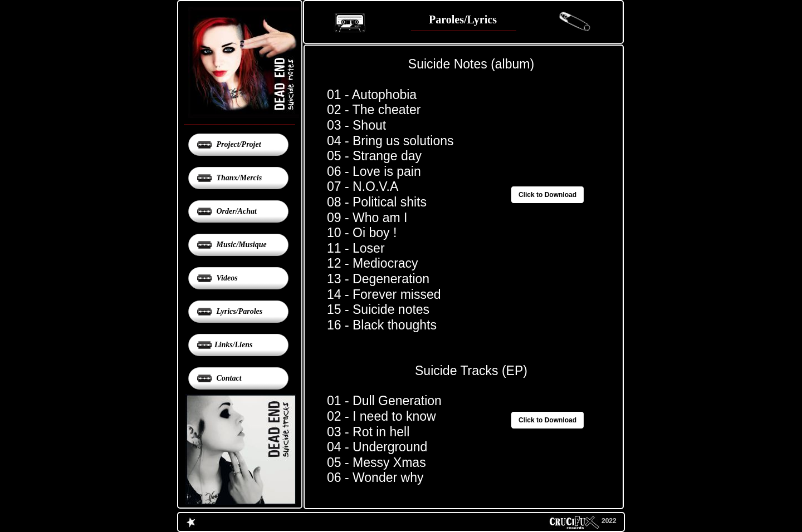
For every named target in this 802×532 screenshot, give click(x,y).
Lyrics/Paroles (238, 311)
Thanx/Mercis (238, 178)
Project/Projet (238, 144)
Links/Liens (233, 345)
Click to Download (547, 420)
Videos (226, 278)
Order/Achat (236, 211)
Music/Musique (241, 245)
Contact (228, 378)
